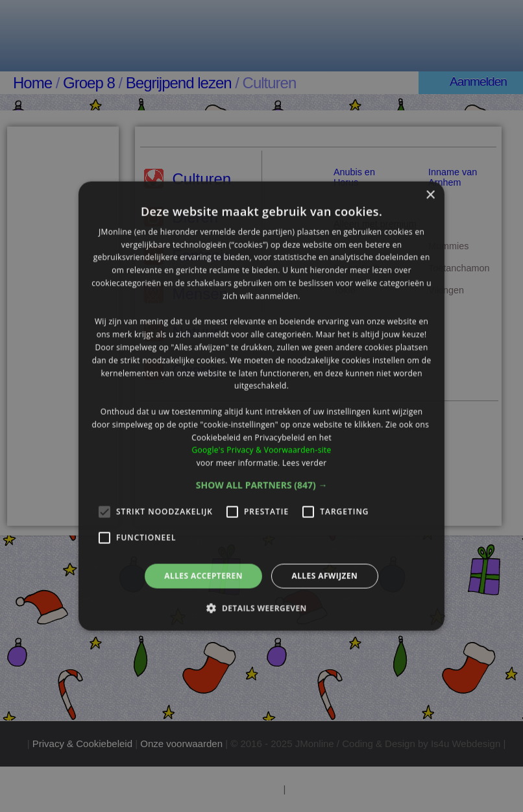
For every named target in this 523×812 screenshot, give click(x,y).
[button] (262, 486)
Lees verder (305, 463)
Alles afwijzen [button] (324, 576)
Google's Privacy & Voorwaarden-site (261, 450)
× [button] (430, 195)
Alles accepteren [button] (203, 576)
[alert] (261, 406)
